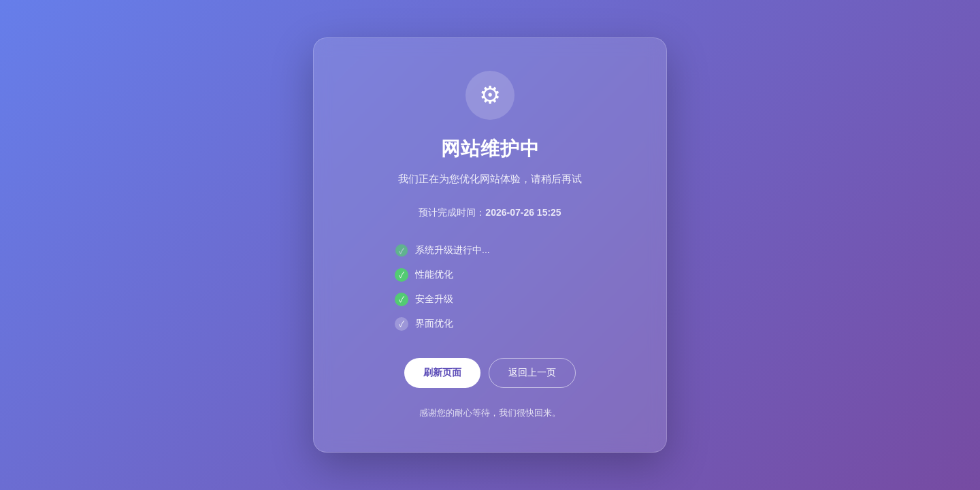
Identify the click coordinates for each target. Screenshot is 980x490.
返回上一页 (532, 372)
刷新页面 (442, 372)
